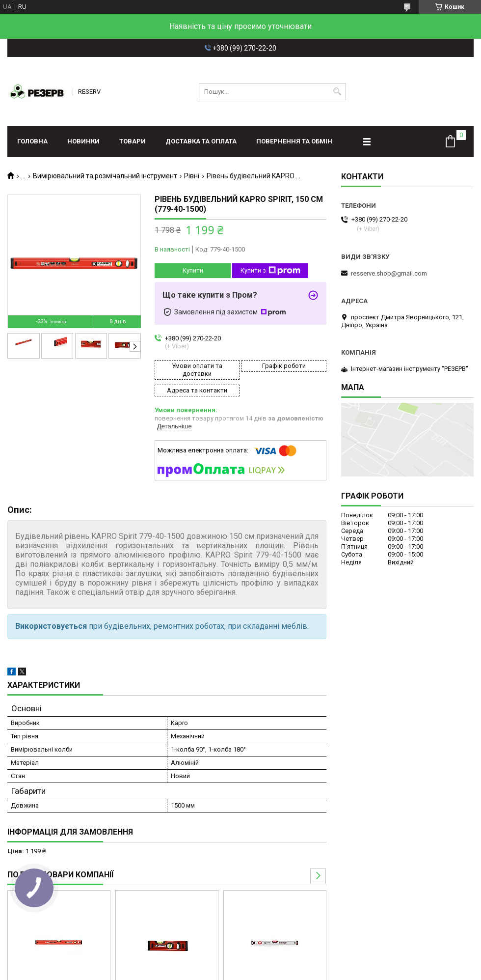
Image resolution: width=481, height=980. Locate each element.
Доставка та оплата (201, 141)
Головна (32, 141)
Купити (193, 270)
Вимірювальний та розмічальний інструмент (105, 176)
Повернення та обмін (294, 141)
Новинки (83, 141)
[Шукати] (337, 92)
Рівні (192, 176)
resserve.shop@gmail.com (389, 273)
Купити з (270, 271)
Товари (133, 141)
